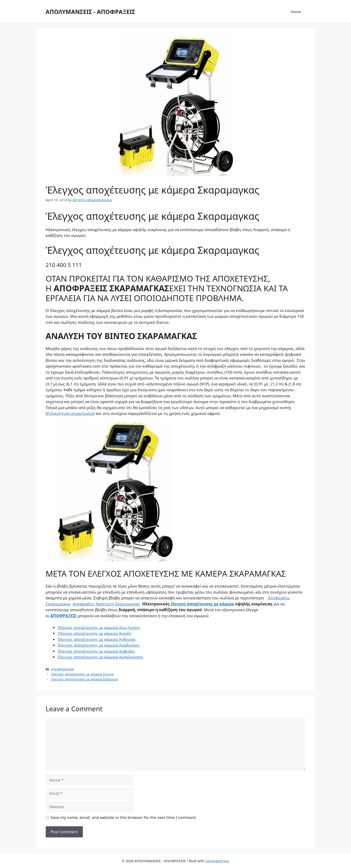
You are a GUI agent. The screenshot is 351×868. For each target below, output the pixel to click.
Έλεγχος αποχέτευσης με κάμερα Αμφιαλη (96, 651)
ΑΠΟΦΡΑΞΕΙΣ (63, 616)
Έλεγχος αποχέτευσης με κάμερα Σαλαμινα (84, 679)
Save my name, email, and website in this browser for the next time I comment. (124, 817)
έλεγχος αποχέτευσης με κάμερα (203, 604)
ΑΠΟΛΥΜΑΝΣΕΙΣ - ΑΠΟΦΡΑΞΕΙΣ (90, 12)
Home (296, 12)
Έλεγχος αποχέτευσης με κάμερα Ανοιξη (95, 633)
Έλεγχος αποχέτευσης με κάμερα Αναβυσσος (99, 645)
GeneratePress (217, 861)
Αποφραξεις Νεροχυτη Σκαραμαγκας (106, 604)
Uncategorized (63, 669)
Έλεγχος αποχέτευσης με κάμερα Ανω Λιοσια (99, 628)
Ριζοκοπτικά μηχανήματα (70, 413)
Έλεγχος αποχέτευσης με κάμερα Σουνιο (82, 674)
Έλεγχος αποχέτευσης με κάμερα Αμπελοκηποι (100, 657)
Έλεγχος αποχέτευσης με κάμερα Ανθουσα (97, 639)
